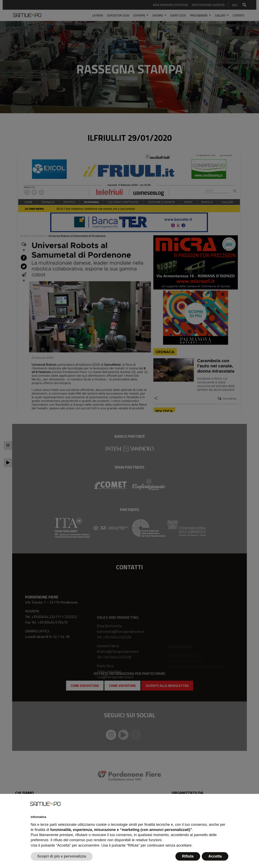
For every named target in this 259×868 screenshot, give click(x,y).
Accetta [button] (215, 856)
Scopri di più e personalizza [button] (62, 856)
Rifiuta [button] (188, 856)
